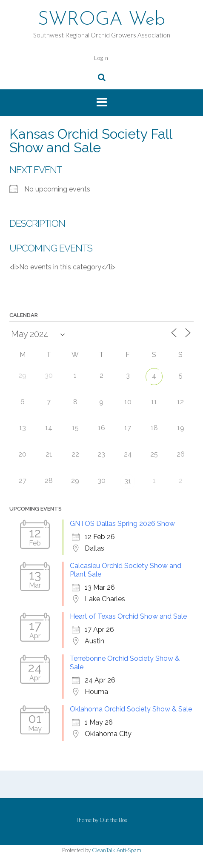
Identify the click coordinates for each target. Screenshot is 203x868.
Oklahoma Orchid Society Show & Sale (131, 709)
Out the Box (113, 820)
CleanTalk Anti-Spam (117, 850)
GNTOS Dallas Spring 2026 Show (122, 524)
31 (128, 481)
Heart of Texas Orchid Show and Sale (128, 616)
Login (101, 58)
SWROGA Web (101, 20)
